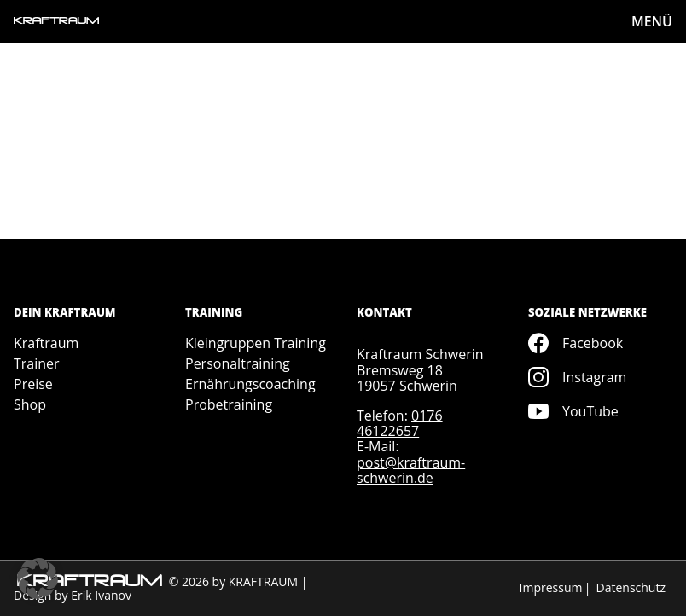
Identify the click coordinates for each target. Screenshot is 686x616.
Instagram (577, 377)
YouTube (573, 411)
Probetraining (229, 404)
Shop (30, 404)
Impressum (551, 587)
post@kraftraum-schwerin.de (411, 470)
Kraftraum (46, 343)
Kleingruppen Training (256, 343)
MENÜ (652, 21)
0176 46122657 (400, 423)
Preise (33, 384)
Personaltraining (238, 363)
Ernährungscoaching (250, 384)
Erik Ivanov (101, 595)
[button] (38, 578)
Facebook (576, 343)
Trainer (37, 363)
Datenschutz (631, 587)
